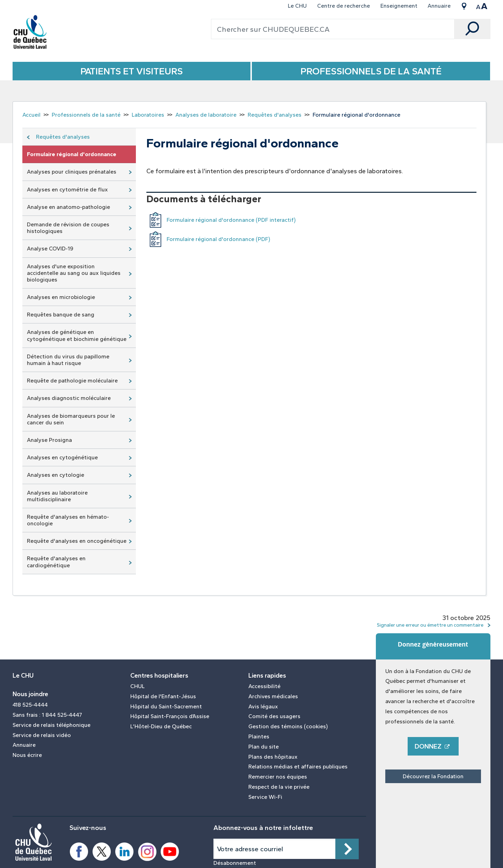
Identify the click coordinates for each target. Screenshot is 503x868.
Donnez (433, 746)
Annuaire (439, 6)
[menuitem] (298, 6)
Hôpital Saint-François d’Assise (170, 716)
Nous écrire (27, 755)
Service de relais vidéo (42, 735)
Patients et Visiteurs (132, 71)
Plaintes (259, 737)
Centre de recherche (344, 6)
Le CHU (297, 6)
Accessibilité (264, 686)
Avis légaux (263, 707)
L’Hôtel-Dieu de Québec (161, 727)
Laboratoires (148, 115)
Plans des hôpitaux (273, 757)
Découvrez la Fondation (433, 776)
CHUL (137, 686)
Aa (482, 6)
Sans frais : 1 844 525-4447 (47, 715)
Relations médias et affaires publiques (298, 767)
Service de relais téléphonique (52, 725)
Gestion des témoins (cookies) (288, 727)
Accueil (31, 115)
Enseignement (399, 6)
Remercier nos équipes (278, 777)
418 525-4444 (30, 705)
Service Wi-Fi (265, 797)
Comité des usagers (274, 716)
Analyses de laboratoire (206, 115)
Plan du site (264, 747)
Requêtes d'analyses (275, 115)
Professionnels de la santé (371, 71)
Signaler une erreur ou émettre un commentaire (430, 625)
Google (464, 6)
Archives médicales (273, 696)
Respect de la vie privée (279, 787)
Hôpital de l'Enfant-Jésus (163, 696)
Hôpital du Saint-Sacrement (166, 707)
